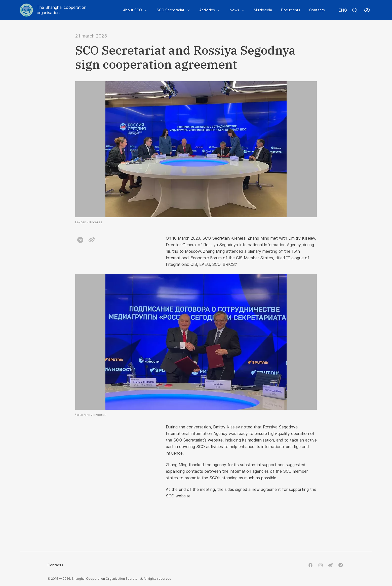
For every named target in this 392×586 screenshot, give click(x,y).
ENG (343, 10)
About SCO (132, 10)
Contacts (317, 10)
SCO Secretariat (171, 10)
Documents (291, 10)
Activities (207, 10)
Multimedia (263, 10)
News (234, 10)
